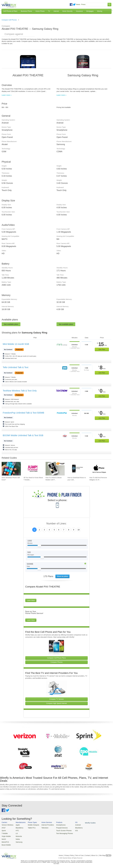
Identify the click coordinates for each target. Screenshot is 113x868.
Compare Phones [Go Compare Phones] (57, 662)
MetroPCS (5, 841)
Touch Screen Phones (60, 830)
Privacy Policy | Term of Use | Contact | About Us (81, 854)
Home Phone (40, 11)
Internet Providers (45, 825)
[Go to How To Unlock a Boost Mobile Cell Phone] (55, 469)
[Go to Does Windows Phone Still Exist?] (11, 469)
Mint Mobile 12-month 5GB (16, 344)
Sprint (4, 830)
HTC (16, 830)
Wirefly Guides (85, 823)
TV (49, 11)
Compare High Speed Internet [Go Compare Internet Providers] (56, 703)
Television (43, 828)
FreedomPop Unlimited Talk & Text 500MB (23, 413)
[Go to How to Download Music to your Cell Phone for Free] (77, 469)
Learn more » (7, 95)
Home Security (67, 11)
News (78, 4)
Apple (16, 825)
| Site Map (102, 854)
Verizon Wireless (7, 825)
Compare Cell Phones (9, 20)
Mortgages (90, 11)
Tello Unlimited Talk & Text (16, 367)
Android (73, 825)
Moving (100, 11)
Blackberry (74, 828)
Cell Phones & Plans (10, 11)
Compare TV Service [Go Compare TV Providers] (56, 699)
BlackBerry (18, 828)
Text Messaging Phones (61, 833)
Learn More (31, 600)
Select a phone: (57, 500)
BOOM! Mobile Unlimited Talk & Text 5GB (23, 435)
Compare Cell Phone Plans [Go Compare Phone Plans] (57, 658)
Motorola (17, 835)
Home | (61, 854)
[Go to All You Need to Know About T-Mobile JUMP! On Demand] (33, 469)
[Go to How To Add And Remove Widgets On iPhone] (99, 469)
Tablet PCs (30, 828)
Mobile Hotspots (32, 825)
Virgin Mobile (6, 835)
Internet (56, 11)
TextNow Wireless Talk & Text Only (20, 391)
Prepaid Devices (58, 828)
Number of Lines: (57, 524)
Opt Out (108, 854)
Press (83, 4)
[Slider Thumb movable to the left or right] (39, 546)
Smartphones (57, 825)
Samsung (18, 841)
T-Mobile (4, 833)
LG (16, 833)
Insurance (79, 11)
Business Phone (26, 11)
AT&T (3, 828)
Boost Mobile (6, 844)
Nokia (16, 838)
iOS (72, 830)
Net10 (4, 838)
